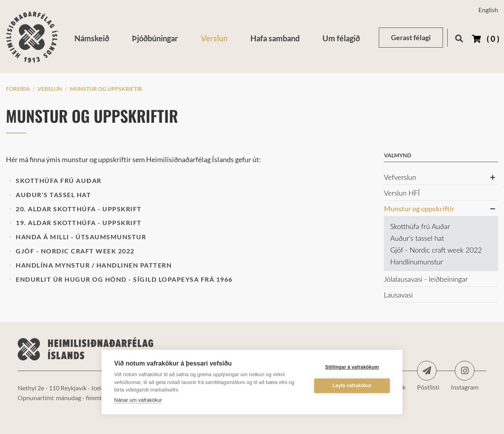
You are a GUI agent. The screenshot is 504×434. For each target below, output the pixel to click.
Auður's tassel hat (53, 195)
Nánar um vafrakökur (138, 400)
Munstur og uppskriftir (106, 89)
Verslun (50, 89)
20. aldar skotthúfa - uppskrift (79, 209)
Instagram (465, 371)
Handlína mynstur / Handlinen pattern (94, 265)
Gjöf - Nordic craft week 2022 (75, 251)
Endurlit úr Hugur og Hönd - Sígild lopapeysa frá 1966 (124, 279)
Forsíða (18, 89)
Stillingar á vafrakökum (352, 367)
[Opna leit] (459, 37)
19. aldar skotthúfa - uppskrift (79, 223)
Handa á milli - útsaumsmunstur (81, 237)
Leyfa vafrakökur (352, 386)
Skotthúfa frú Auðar (59, 180)
